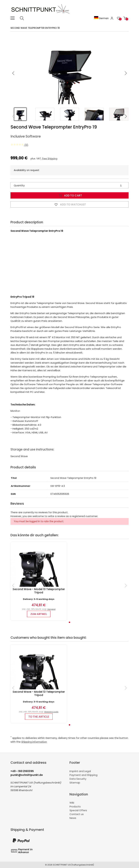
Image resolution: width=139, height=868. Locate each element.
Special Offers (78, 810)
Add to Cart (69, 195)
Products (75, 806)
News (73, 818)
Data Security (78, 779)
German (101, 18)
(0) (19, 145)
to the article (39, 717)
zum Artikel (39, 614)
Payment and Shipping (83, 775)
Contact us (77, 814)
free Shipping (50, 159)
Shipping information (34, 742)
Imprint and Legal (80, 771)
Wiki (72, 803)
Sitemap (75, 783)
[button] (126, 73)
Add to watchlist (69, 204)
